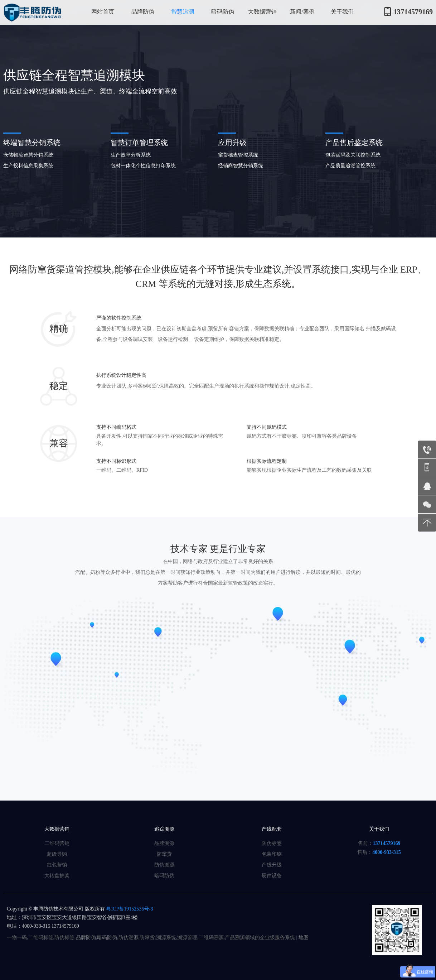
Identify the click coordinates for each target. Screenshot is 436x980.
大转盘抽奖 (57, 876)
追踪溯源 (164, 829)
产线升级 (272, 865)
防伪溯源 (164, 865)
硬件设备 (272, 876)
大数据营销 (262, 12)
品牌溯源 (164, 843)
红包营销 (57, 865)
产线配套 (272, 829)
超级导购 (57, 854)
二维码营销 (57, 843)
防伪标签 (272, 843)
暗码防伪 (223, 12)
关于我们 (342, 12)
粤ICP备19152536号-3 (129, 909)
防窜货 (164, 854)
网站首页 (103, 12)
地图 (304, 938)
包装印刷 (272, 854)
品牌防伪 (143, 12)
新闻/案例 (302, 12)
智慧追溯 (183, 12)
